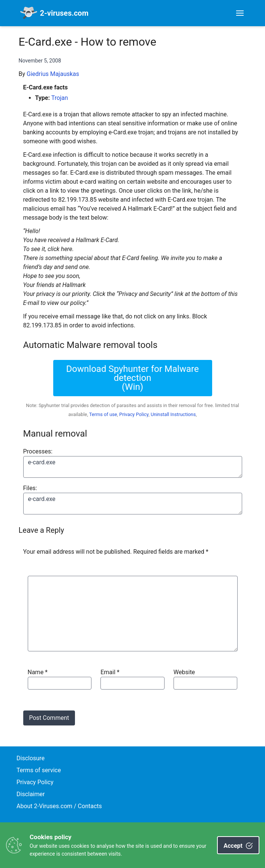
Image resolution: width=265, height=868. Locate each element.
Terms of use (103, 414)
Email (110, 672)
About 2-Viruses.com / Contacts (59, 806)
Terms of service (39, 770)
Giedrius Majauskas (53, 74)
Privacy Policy (134, 414)
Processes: (38, 451)
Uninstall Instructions (173, 414)
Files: (30, 488)
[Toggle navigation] (240, 13)
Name (38, 672)
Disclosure (31, 758)
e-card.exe (133, 467)
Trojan (60, 98)
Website (184, 672)
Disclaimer (31, 794)
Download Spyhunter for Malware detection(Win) (133, 378)
